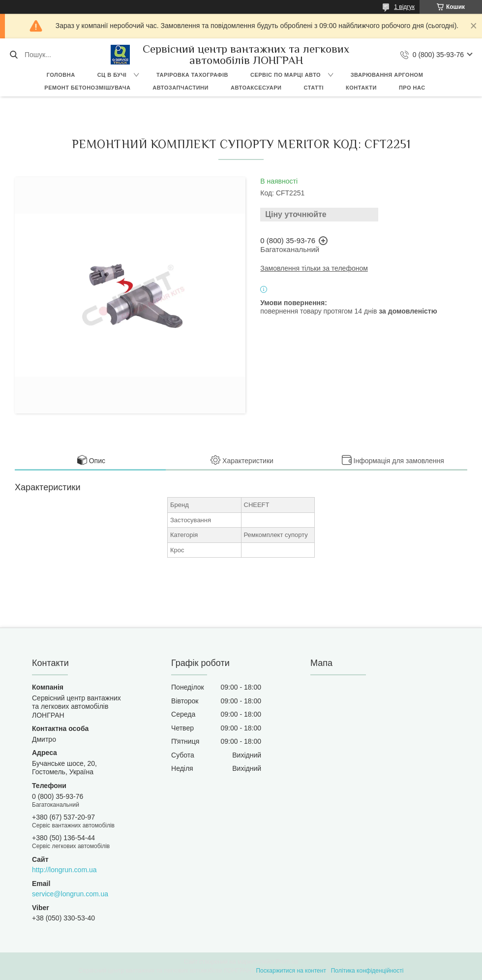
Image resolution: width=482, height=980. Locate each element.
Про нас (412, 88)
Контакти (361, 88)
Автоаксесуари (256, 88)
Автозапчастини (181, 88)
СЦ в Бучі (112, 75)
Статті (314, 88)
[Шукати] (14, 55)
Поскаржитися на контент (291, 971)
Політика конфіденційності (367, 971)
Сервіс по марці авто (286, 75)
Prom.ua (287, 962)
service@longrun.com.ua (70, 894)
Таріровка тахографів (192, 75)
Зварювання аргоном (387, 75)
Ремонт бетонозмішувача (87, 88)
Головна (61, 75)
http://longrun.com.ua (64, 870)
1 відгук (404, 7)
